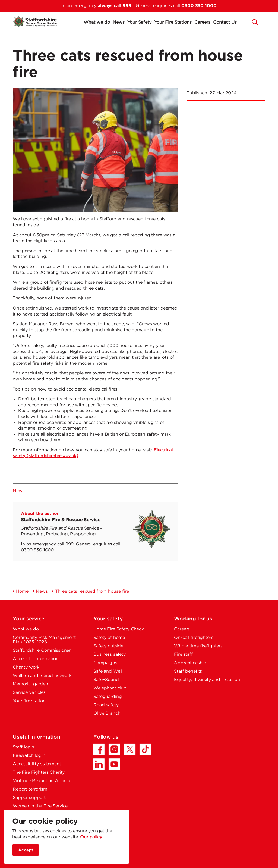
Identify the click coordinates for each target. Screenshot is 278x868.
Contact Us (225, 22)
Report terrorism (30, 789)
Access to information (36, 659)
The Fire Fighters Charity (39, 772)
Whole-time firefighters (198, 646)
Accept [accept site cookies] (26, 850)
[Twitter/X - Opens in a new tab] (130, 749)
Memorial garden (30, 684)
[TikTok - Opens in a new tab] (145, 749)
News (119, 22)
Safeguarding (108, 697)
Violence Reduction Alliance (42, 781)
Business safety (110, 655)
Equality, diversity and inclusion (207, 680)
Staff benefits (188, 671)
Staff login (23, 747)
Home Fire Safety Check (119, 629)
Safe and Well (108, 671)
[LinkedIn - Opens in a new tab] (99, 764)
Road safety (106, 705)
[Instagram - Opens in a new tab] (114, 749)
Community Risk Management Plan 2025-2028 (44, 640)
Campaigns (105, 663)
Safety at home (109, 638)
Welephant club (110, 688)
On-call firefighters (194, 638)
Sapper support (29, 798)
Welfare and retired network (42, 676)
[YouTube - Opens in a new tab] (114, 764)
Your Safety (139, 22)
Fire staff (183, 655)
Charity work (26, 667)
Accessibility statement (37, 764)
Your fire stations (30, 701)
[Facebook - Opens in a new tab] (99, 749)
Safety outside (108, 646)
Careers (202, 22)
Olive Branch (107, 714)
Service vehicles (29, 693)
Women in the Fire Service (40, 806)
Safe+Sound (106, 680)
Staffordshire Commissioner (42, 650)
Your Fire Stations (173, 22)
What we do (97, 22)
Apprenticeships (191, 663)
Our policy (91, 837)
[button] (255, 22)
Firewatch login (29, 756)
